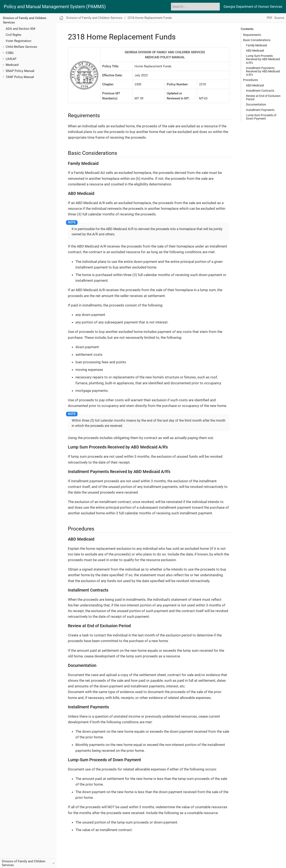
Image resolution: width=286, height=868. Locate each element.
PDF (270, 18)
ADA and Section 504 (20, 29)
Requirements (252, 35)
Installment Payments (260, 110)
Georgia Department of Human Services (253, 7)
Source (279, 18)
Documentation (256, 104)
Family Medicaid (256, 45)
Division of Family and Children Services (94, 18)
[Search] (195, 7)
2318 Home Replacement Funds (150, 18)
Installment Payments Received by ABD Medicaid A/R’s (263, 71)
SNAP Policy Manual (20, 71)
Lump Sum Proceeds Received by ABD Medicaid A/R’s (263, 59)
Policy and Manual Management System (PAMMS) (55, 7)
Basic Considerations (257, 40)
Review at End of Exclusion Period (263, 98)
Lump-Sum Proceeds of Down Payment (261, 117)
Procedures (250, 80)
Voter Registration (18, 41)
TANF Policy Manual (20, 77)
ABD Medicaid (255, 51)
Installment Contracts (260, 91)
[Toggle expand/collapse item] (3, 47)
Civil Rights (14, 35)
